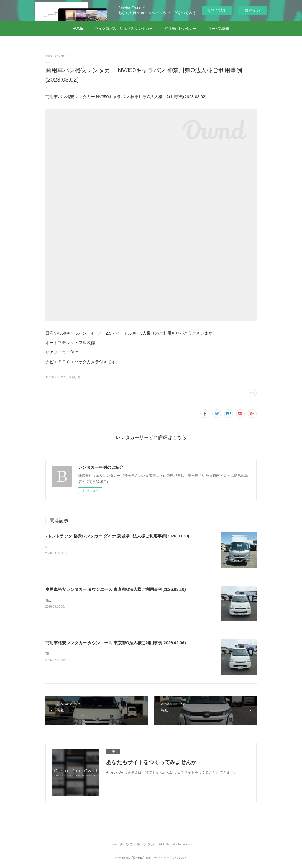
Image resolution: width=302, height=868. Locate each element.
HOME (78, 29)
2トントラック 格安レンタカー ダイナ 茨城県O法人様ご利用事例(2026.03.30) (117, 536)
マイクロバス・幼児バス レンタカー (124, 29)
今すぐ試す (217, 10)
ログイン (252, 10)
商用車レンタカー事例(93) (63, 377)
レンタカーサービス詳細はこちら (151, 437)
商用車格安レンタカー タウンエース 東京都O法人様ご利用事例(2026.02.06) (116, 643)
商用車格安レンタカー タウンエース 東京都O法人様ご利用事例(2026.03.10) (116, 589)
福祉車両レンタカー (180, 29)
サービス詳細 (219, 29)
